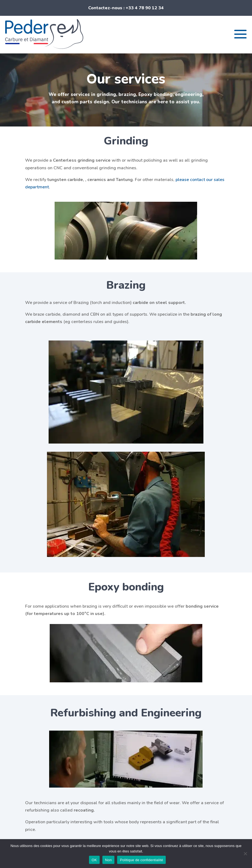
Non (109, 860)
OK (94, 860)
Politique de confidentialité (141, 860)
